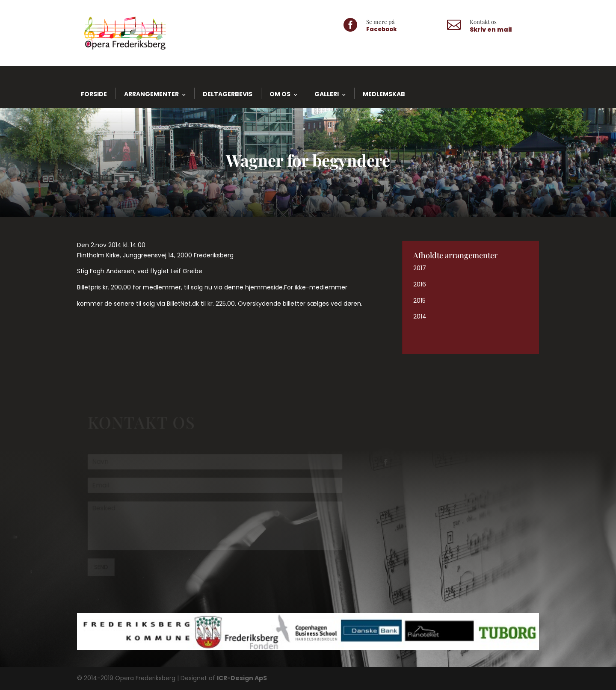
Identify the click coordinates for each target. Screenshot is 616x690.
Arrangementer (151, 94)
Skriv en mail (491, 29)
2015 (419, 301)
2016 (420, 284)
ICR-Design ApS (242, 678)
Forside (94, 94)
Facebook (382, 29)
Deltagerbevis (228, 94)
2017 (420, 268)
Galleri (327, 94)
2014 (420, 316)
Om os (280, 94)
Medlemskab (384, 94)
